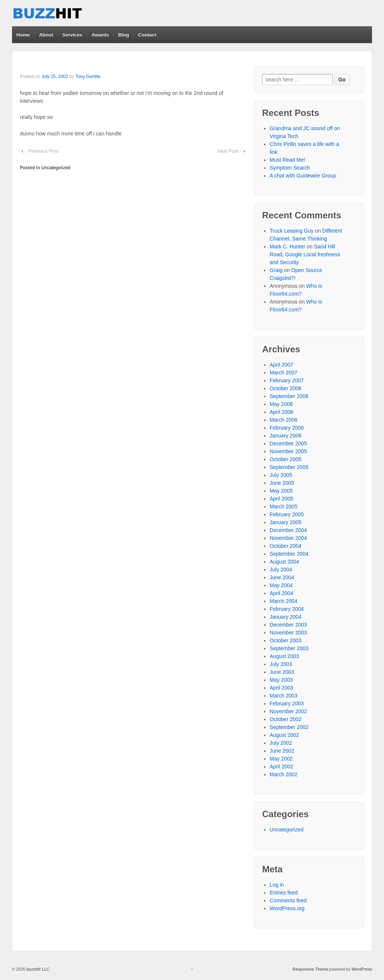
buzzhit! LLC (37, 969)
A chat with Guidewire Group (303, 176)
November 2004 (288, 538)
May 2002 (281, 759)
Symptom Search (290, 168)
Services (72, 35)
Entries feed (284, 893)
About (46, 35)
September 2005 (289, 467)
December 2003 (288, 625)
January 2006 (286, 436)
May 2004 (281, 585)
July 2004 (281, 570)
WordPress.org (287, 908)
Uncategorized (56, 168)
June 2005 (282, 483)
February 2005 (287, 514)
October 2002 (286, 719)
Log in (277, 885)
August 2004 (284, 562)
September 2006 (289, 396)
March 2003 (283, 696)
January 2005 (286, 522)
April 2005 (281, 499)
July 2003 (281, 664)
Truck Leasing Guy (292, 231)
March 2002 (283, 774)
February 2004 (287, 609)
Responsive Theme (310, 969)
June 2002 (282, 751)
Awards (100, 35)
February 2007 (287, 380)
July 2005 (281, 475)
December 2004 (288, 530)
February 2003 (287, 703)
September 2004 (289, 554)
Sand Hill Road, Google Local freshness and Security (305, 254)
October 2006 (286, 388)
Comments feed (288, 900)
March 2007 (283, 373)
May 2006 (281, 404)
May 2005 (281, 491)
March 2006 (283, 420)
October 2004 (286, 546)
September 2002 (289, 727)
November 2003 (288, 633)
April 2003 (281, 688)
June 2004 (282, 577)
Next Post (228, 151)
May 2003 (281, 680)
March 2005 (283, 507)
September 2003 (289, 648)
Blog (124, 35)
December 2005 (288, 443)
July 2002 (281, 743)
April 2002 (281, 767)
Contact (147, 35)
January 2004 (286, 617)
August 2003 (284, 656)
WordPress (362, 969)
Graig (276, 270)
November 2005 (288, 451)
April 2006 (281, 412)
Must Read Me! (287, 160)
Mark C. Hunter (287, 247)
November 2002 (288, 711)
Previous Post (43, 151)
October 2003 (286, 640)
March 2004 (283, 601)
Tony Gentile (88, 77)
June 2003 (282, 672)
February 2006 (287, 428)
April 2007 (281, 365)
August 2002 (284, 735)
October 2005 (286, 459)
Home (23, 35)
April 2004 (281, 593)
